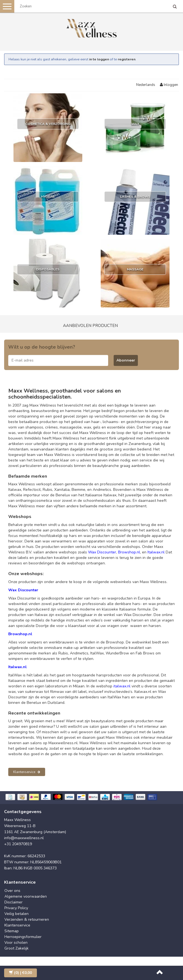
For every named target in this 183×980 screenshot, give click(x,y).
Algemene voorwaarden (26, 896)
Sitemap (12, 931)
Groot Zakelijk (17, 948)
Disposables (48, 269)
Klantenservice (27, 772)
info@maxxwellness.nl (24, 838)
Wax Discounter (102, 552)
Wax (135, 124)
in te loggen (99, 59)
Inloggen (169, 85)
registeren (127, 59)
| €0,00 (21, 973)
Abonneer (126, 360)
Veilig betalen (17, 914)
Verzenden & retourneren (27, 919)
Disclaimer (13, 902)
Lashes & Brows (135, 197)
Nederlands (146, 85)
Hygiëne (48, 197)
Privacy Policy (16, 908)
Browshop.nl (129, 552)
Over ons (12, 891)
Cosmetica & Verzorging (48, 124)
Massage (135, 269)
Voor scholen (16, 943)
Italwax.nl (156, 552)
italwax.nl (122, 686)
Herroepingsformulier (23, 937)
